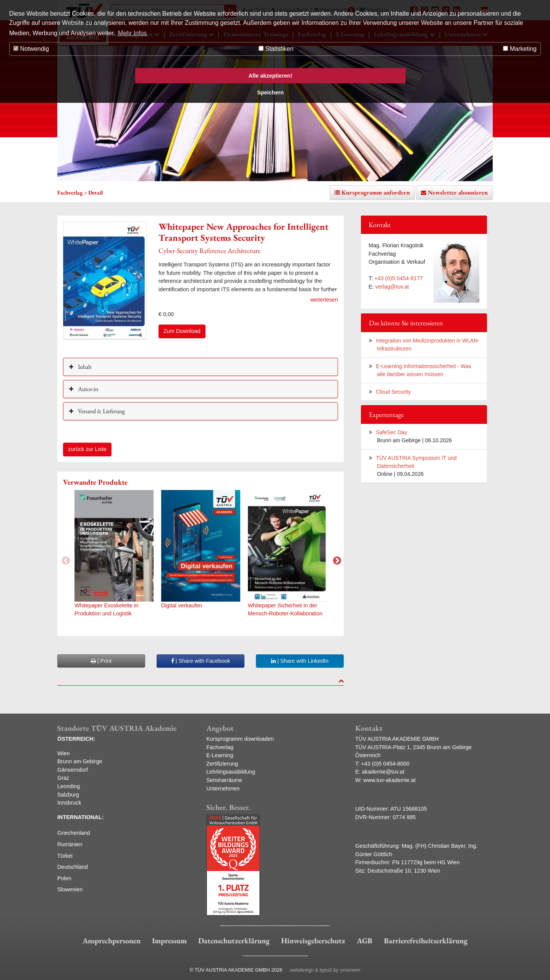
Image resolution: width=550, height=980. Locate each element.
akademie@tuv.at (383, 772)
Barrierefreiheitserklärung (426, 941)
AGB (365, 941)
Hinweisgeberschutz (313, 941)
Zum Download (182, 331)
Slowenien (70, 889)
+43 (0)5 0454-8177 (399, 278)
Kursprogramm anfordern (376, 192)
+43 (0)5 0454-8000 (385, 764)
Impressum (169, 941)
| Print (101, 661)
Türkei (65, 856)
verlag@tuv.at (392, 287)
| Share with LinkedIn (300, 661)
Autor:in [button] (87, 389)
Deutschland (73, 867)
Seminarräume (224, 780)
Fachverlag (220, 747)
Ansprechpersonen (112, 941)
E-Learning (220, 755)
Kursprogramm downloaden (240, 739)
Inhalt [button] (84, 367)
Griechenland (74, 833)
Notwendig (31, 49)
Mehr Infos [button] (133, 33)
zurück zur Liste (87, 449)
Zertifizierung (222, 764)
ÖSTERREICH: (76, 739)
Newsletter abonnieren (458, 192)
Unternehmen (223, 789)
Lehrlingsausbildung (231, 772)
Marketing (520, 49)
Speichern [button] (270, 92)
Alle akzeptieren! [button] (270, 76)
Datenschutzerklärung (234, 941)
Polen (64, 878)
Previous (65, 560)
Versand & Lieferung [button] (101, 411)
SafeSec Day (391, 432)
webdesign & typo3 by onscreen (325, 970)
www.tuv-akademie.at (389, 780)
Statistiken (276, 49)
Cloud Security (393, 392)
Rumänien (70, 844)
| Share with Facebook (201, 661)
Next (336, 560)
